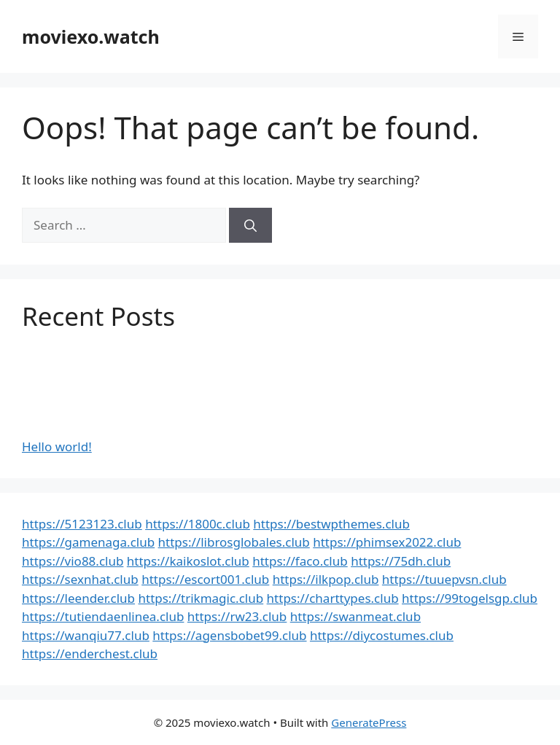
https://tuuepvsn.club (444, 579)
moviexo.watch (91, 36)
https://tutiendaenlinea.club (103, 616)
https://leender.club (78, 598)
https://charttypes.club (333, 598)
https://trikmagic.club (201, 598)
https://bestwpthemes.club (331, 524)
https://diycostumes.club (382, 635)
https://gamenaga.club (88, 542)
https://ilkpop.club (326, 579)
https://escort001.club (205, 579)
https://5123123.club (82, 524)
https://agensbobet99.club (229, 635)
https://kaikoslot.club (188, 561)
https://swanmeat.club (355, 616)
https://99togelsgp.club (470, 598)
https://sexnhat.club (80, 579)
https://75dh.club (401, 561)
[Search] (250, 225)
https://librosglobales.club (234, 542)
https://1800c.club (198, 524)
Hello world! (57, 446)
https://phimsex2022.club (387, 542)
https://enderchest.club (90, 654)
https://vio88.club (73, 561)
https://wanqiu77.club (86, 635)
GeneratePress (369, 722)
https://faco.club (300, 561)
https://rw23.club (237, 616)
